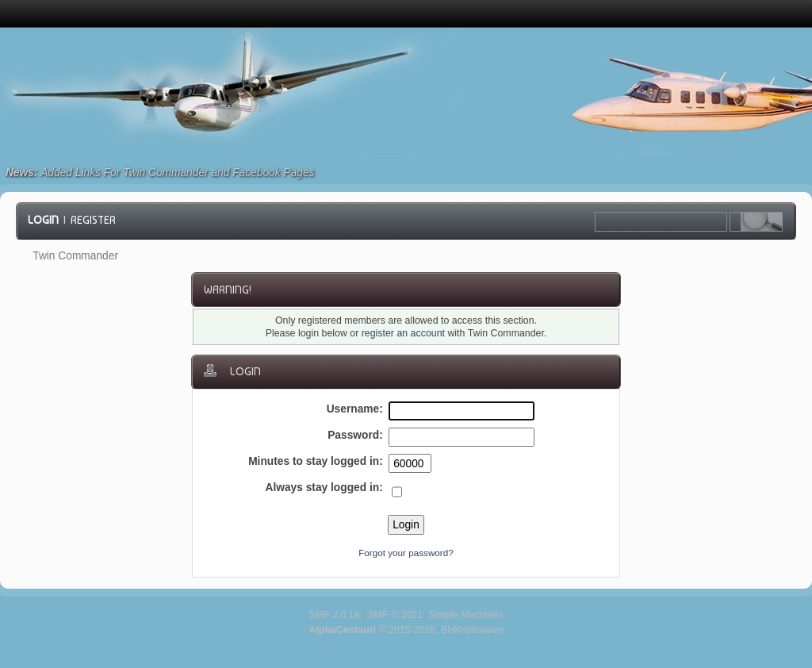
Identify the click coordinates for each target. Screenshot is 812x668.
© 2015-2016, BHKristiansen (406, 630)
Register (93, 220)
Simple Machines (465, 615)
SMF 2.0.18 (335, 615)
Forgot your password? (406, 553)
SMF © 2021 (396, 615)
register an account (403, 333)
